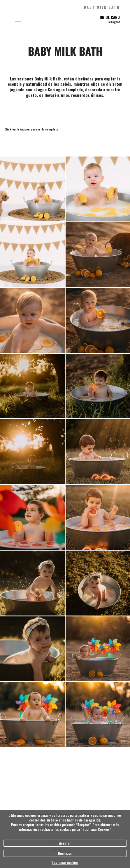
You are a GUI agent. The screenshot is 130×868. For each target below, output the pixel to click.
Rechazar (65, 853)
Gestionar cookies (65, 862)
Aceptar (65, 843)
